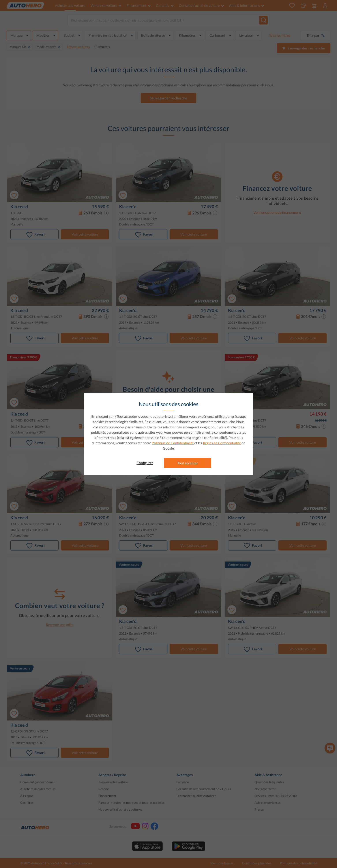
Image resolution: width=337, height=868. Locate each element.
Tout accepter (188, 463)
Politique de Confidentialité (173, 443)
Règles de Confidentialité (222, 443)
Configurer (145, 463)
